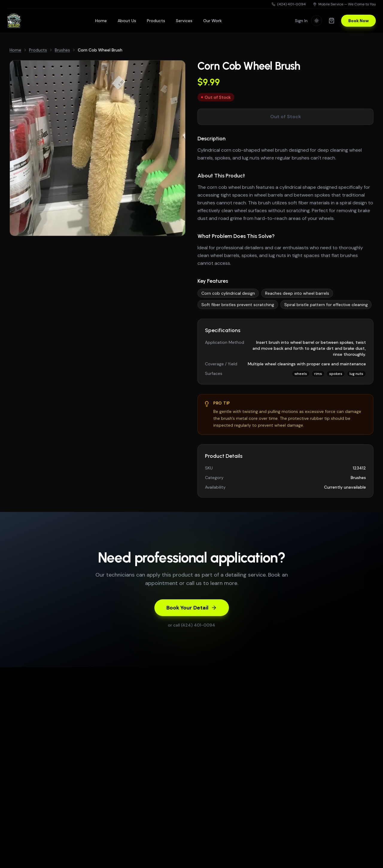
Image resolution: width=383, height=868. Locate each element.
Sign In (301, 21)
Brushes (62, 50)
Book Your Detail (192, 608)
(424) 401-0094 (289, 4)
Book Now (358, 21)
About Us (127, 21)
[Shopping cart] (332, 21)
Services (184, 21)
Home (101, 21)
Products (156, 21)
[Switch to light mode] (317, 21)
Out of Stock (286, 117)
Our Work (212, 21)
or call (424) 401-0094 (191, 625)
